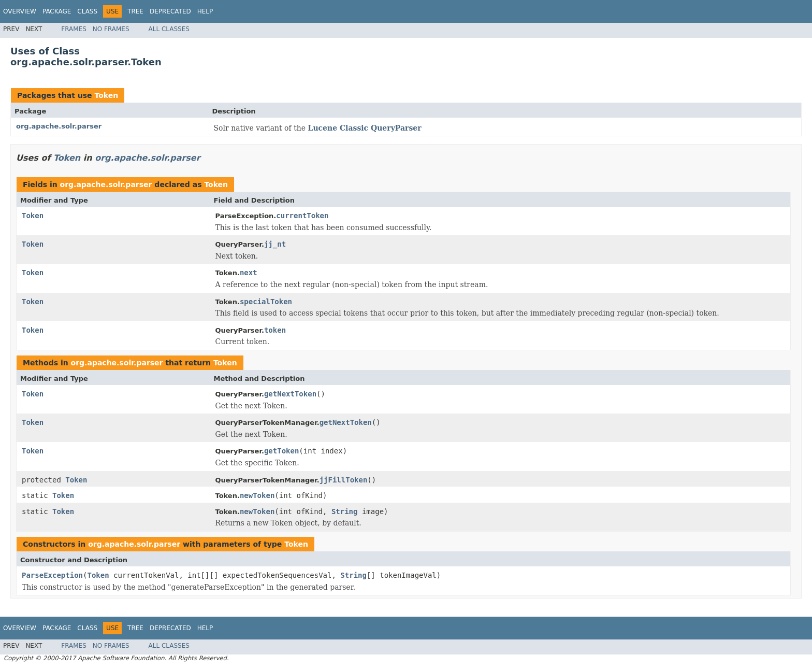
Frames (74, 29)
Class (87, 11)
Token (106, 95)
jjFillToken (344, 480)
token (275, 330)
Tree (135, 11)
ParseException (52, 575)
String (345, 511)
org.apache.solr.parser (59, 126)
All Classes (169, 29)
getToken (281, 451)
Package (57, 11)
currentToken (302, 216)
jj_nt (275, 244)
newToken (257, 495)
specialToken (266, 302)
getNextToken (290, 394)
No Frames (111, 29)
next (249, 273)
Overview (20, 11)
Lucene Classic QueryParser (365, 128)
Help (205, 11)
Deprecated (170, 11)
